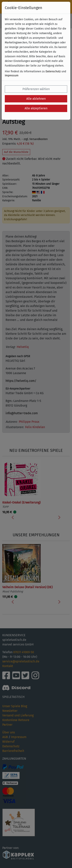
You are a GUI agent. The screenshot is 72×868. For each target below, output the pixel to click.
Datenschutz (53, 71)
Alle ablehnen (36, 99)
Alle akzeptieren (36, 108)
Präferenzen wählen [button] (36, 89)
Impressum (12, 75)
